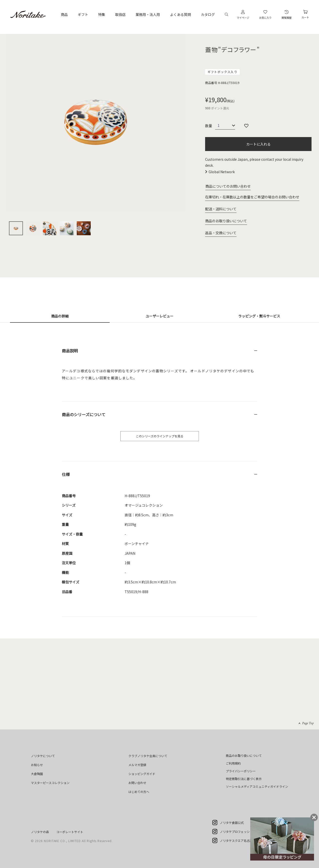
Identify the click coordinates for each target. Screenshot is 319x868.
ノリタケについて (43, 756)
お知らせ (37, 765)
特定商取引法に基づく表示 (244, 779)
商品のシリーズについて (84, 414)
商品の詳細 (60, 316)
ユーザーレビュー (159, 316)
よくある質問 (180, 14)
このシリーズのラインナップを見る (160, 436)
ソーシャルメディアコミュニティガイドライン (257, 786)
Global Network (222, 172)
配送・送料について (221, 209)
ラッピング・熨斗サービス (259, 316)
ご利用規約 (233, 763)
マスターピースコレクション (50, 783)
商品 (64, 14)
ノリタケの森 (40, 832)
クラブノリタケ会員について (148, 756)
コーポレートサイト (70, 832)
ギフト (83, 14)
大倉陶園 (37, 774)
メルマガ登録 (137, 765)
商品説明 (70, 351)
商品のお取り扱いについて (226, 221)
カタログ (208, 14)
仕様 (66, 474)
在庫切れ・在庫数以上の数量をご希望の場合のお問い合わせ (252, 197)
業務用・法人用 (148, 14)
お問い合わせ (137, 783)
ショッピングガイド (142, 774)
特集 (102, 14)
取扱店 (120, 14)
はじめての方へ (139, 792)
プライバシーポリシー (241, 771)
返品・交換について (221, 233)
